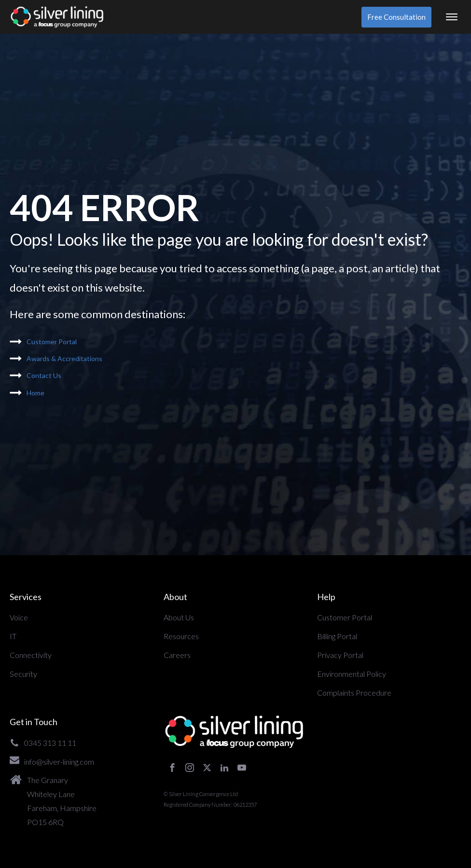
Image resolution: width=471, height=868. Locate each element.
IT (13, 636)
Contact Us (44, 375)
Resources (181, 636)
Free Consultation (396, 17)
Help (326, 597)
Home (35, 393)
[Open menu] (452, 17)
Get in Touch (34, 722)
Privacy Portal (340, 655)
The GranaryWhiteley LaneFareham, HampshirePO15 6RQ (62, 801)
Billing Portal (337, 636)
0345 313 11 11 (50, 743)
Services (26, 597)
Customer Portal (52, 342)
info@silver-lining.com (59, 762)
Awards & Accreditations (64, 358)
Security (23, 674)
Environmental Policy (352, 674)
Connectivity (31, 655)
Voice (19, 617)
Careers (177, 655)
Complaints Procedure (354, 693)
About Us (179, 617)
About (175, 597)
